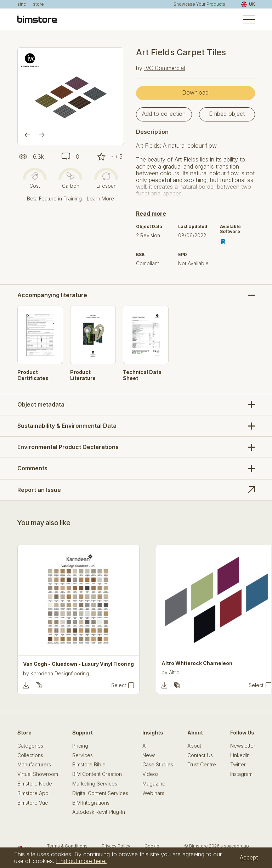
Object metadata (41, 404)
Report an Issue (39, 490)
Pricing (80, 746)
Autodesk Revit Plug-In (99, 812)
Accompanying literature (52, 295)
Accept (249, 857)
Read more (151, 214)
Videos (151, 774)
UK (248, 4)
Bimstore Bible (89, 765)
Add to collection (164, 114)
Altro (174, 672)
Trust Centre (202, 765)
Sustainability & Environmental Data (67, 426)
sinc (22, 4)
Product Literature (83, 375)
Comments (32, 468)
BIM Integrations (91, 803)
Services (83, 755)
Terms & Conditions (67, 846)
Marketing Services (95, 784)
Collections (30, 755)
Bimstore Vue (33, 803)
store (38, 4)
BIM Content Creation (97, 774)
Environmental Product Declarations (68, 447)
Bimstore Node (35, 784)
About (194, 746)
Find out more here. (81, 861)
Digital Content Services (100, 793)
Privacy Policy (116, 846)
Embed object (227, 114)
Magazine (154, 784)
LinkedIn (240, 755)
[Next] (42, 135)
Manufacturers (34, 765)
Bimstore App (33, 793)
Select (119, 685)
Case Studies (158, 765)
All (145, 746)
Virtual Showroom (38, 774)
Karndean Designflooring (60, 673)
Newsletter (243, 746)
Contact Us (200, 755)
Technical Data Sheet (142, 375)
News (149, 755)
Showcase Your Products (199, 4)
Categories (30, 746)
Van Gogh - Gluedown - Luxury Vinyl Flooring (78, 664)
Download (195, 92)
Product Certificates (33, 375)
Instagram (241, 774)
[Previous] (28, 135)
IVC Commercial (165, 68)
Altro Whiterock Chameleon (197, 663)
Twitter (238, 765)
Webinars (153, 793)
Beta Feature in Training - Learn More (70, 198)
